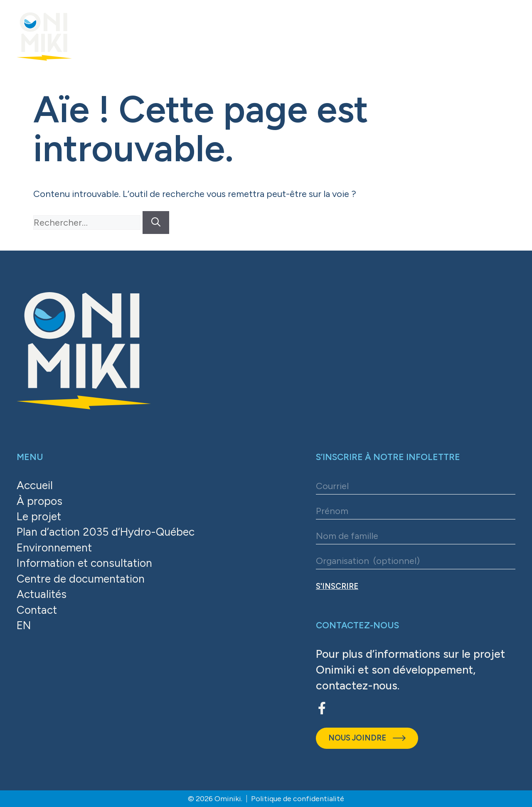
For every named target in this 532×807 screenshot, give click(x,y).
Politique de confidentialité (298, 799)
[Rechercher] (156, 223)
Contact (38, 612)
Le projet (40, 517)
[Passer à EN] (108, 628)
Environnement (56, 549)
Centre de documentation (83, 580)
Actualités (43, 596)
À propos (39, 501)
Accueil (36, 486)
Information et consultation (87, 565)
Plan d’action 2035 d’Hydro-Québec (108, 533)
